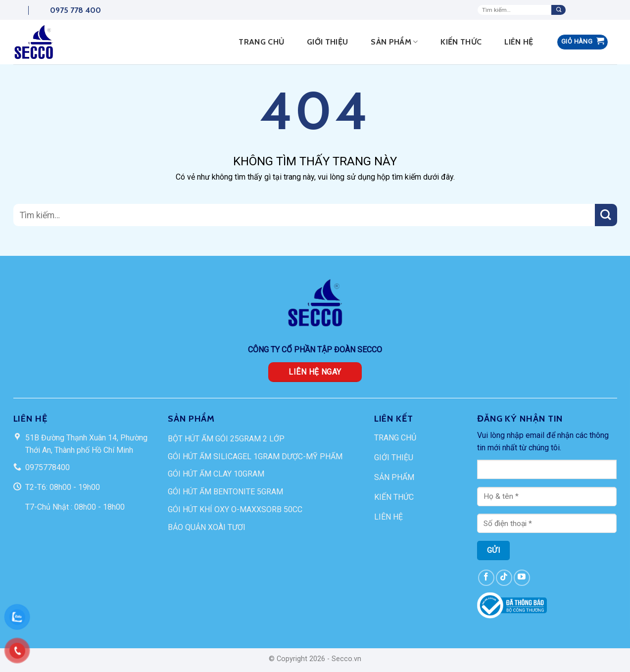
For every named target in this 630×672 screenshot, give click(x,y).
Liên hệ (519, 42)
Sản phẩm (394, 42)
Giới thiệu (327, 42)
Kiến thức (461, 42)
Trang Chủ (261, 42)
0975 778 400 (65, 10)
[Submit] (558, 10)
